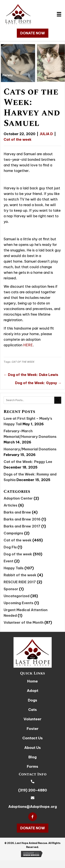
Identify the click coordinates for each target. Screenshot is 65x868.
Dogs (32, 700)
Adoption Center (18, 498)
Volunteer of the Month (24, 622)
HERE (28, 345)
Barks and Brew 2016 (22, 519)
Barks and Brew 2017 (22, 526)
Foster (33, 729)
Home (32, 681)
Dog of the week (18, 554)
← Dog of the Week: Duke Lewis (31, 375)
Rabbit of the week (20, 575)
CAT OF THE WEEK (23, 362)
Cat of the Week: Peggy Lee (28, 462)
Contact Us (32, 738)
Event (8, 561)
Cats (32, 710)
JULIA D (46, 134)
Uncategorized (17, 596)
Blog (32, 757)
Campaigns (13, 533)
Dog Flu (10, 547)
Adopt (33, 691)
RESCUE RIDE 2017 (20, 582)
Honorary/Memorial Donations (30, 449)
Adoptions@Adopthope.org (33, 807)
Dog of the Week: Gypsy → (38, 383)
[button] (33, 33)
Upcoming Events (19, 603)
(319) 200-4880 (33, 790)
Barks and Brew (17, 512)
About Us (32, 748)
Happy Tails (14, 568)
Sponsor (11, 589)
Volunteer (32, 719)
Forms (32, 766)
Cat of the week (18, 139)
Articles (10, 505)
